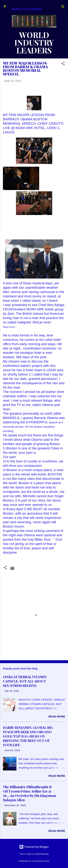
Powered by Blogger (34, 847)
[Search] (63, 7)
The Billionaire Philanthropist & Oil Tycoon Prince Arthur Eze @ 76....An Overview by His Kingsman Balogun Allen (29, 793)
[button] (63, 64)
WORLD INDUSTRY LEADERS (34, 43)
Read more (57, 716)
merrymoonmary (42, 854)
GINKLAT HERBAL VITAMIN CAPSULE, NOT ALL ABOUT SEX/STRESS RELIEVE (25, 681)
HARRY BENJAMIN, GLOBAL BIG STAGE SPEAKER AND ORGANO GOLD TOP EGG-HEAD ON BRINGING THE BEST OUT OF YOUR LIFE (28, 736)
